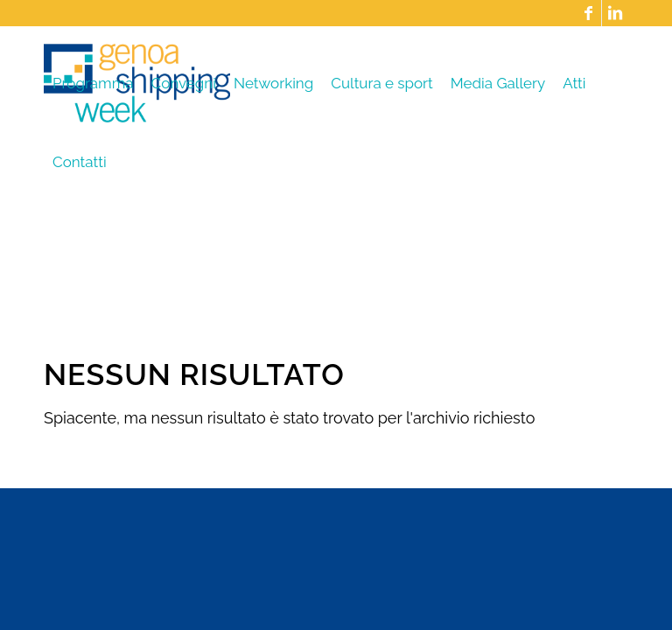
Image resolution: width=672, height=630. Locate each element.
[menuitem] (93, 83)
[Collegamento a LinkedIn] (615, 13)
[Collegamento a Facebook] (588, 13)
